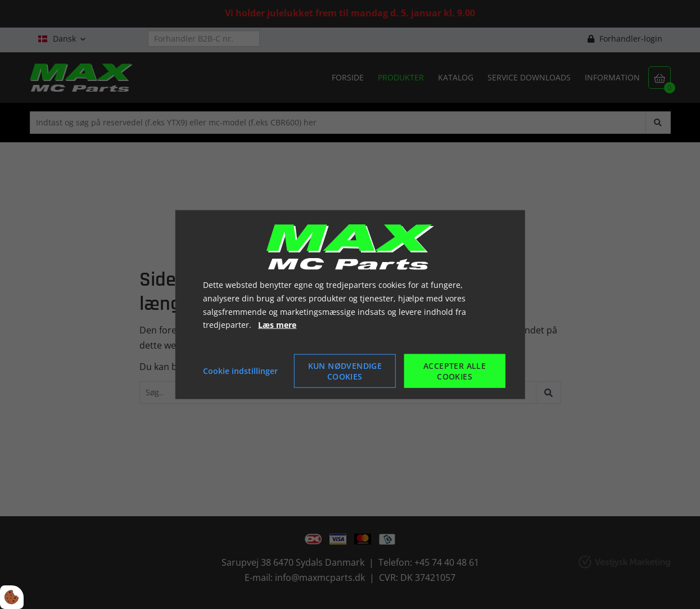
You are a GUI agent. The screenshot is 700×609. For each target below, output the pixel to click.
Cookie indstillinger (240, 371)
